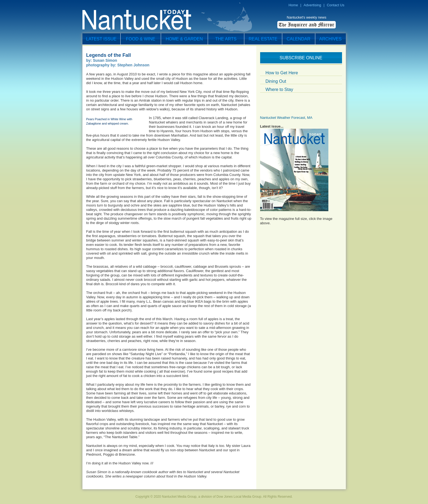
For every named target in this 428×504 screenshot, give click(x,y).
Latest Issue (101, 39)
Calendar (298, 39)
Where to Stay (279, 89)
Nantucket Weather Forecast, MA (286, 118)
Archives (331, 39)
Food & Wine (141, 39)
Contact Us (335, 5)
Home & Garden (184, 39)
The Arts (226, 39)
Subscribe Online (301, 58)
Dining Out (276, 81)
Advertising (312, 5)
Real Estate (263, 39)
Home (293, 5)
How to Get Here (282, 73)
